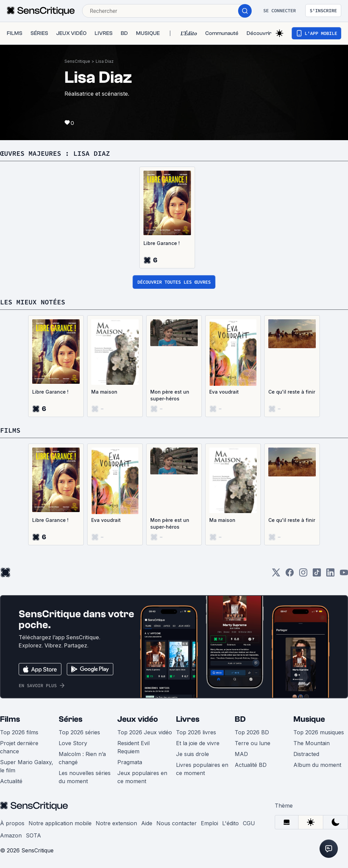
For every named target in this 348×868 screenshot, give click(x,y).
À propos (12, 823)
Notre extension (116, 823)
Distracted (306, 754)
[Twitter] (276, 575)
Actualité (11, 781)
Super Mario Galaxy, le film (27, 766)
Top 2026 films (19, 732)
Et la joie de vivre (198, 743)
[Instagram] (303, 575)
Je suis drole (192, 754)
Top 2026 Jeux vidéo (145, 732)
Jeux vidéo (138, 719)
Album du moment (317, 765)
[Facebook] (290, 575)
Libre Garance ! (162, 243)
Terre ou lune (253, 743)
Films (10, 719)
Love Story (73, 743)
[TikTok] (317, 575)
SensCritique (77, 61)
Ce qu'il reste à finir (292, 392)
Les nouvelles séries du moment (85, 777)
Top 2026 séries (79, 732)
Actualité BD (251, 765)
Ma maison (104, 392)
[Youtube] (344, 575)
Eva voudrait (224, 392)
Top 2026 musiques (319, 732)
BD (240, 719)
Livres (188, 719)
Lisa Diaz (105, 61)
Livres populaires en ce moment (202, 769)
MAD (241, 754)
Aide (147, 823)
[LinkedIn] (330, 575)
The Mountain (312, 743)
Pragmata (130, 762)
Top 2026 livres (196, 732)
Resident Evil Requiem (133, 747)
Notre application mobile (60, 823)
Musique (309, 719)
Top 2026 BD (252, 732)
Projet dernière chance (19, 747)
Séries (71, 719)
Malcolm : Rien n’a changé (82, 758)
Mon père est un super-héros (170, 395)
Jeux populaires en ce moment (142, 777)
